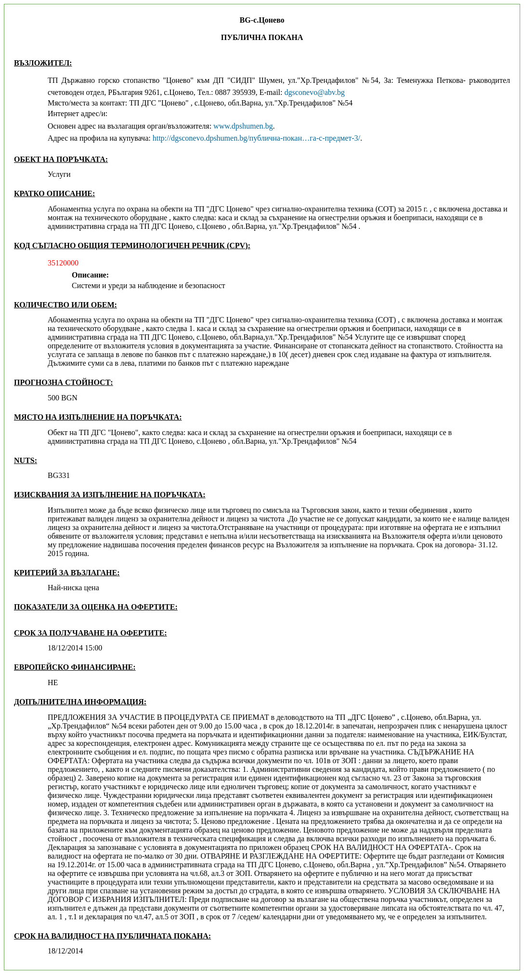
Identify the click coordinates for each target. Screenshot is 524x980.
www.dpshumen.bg (243, 126)
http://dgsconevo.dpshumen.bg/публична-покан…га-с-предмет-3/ (256, 138)
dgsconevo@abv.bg (314, 92)
